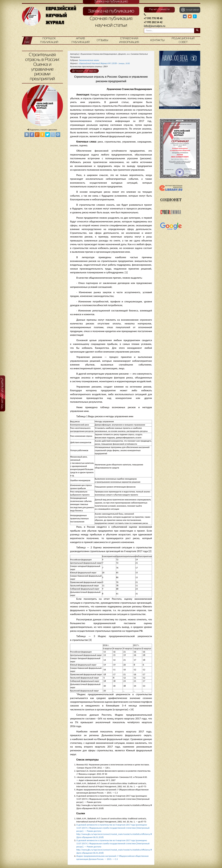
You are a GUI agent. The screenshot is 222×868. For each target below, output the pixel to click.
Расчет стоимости (159, 10)
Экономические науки (89, 60)
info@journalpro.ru (155, 26)
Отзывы (102, 40)
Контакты (157, 40)
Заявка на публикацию (111, 11)
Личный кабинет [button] (190, 10)
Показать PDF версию (84, 71)
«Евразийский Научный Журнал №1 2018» (104, 63)
